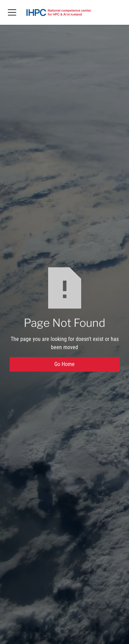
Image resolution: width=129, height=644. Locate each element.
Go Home (64, 364)
